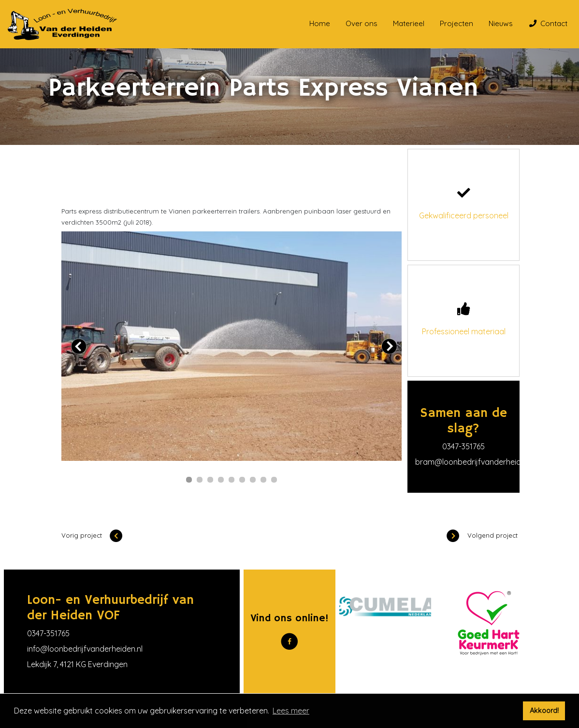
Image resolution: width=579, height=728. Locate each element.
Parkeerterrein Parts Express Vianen (217, 173)
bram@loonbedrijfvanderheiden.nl (476, 462)
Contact (548, 23)
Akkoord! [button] (544, 711)
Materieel (409, 23)
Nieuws (501, 23)
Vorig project (92, 535)
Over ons (362, 23)
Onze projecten (120, 173)
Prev (79, 346)
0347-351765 (463, 446)
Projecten (456, 23)
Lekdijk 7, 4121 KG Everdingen (77, 664)
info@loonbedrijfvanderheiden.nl (85, 649)
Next (389, 346)
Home (320, 23)
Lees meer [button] (291, 711)
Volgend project (482, 535)
